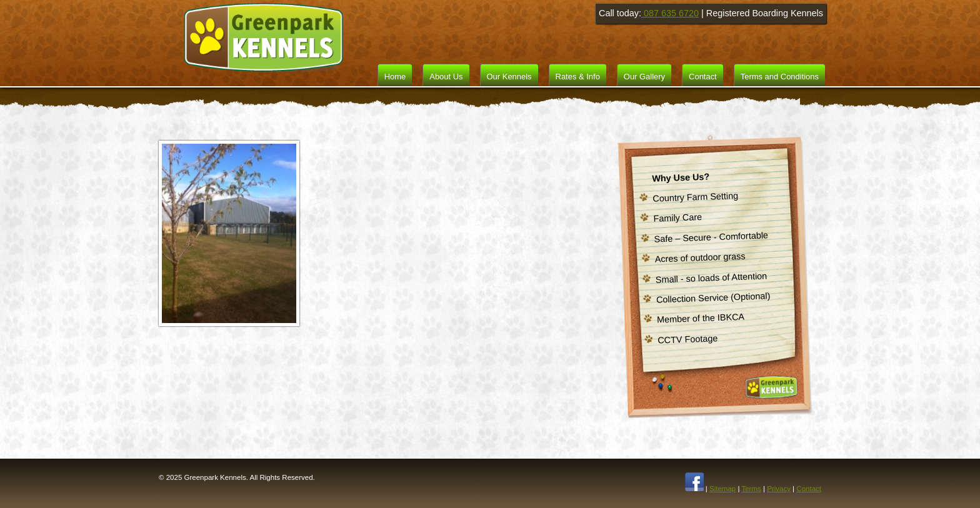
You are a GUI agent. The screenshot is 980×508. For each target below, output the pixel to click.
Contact (703, 77)
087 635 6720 (670, 13)
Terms (751, 489)
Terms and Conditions (780, 77)
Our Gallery (644, 77)
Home (395, 77)
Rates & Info (578, 77)
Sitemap (722, 489)
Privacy (779, 489)
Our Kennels (509, 77)
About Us (446, 77)
